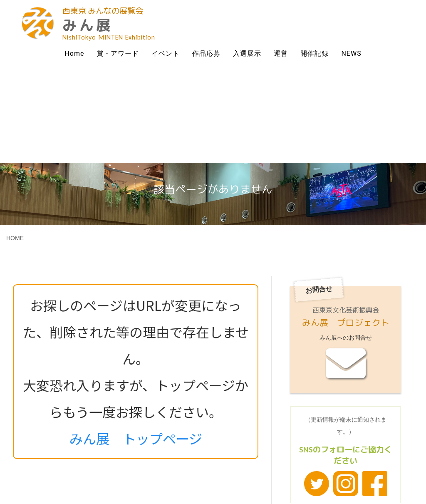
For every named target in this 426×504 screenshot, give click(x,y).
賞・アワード (118, 53)
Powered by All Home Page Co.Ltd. (249, 480)
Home (74, 53)
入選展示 (247, 53)
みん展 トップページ (136, 342)
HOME (15, 142)
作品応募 (206, 53)
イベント (166, 53)
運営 (281, 53)
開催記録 (315, 53)
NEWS (351, 53)
